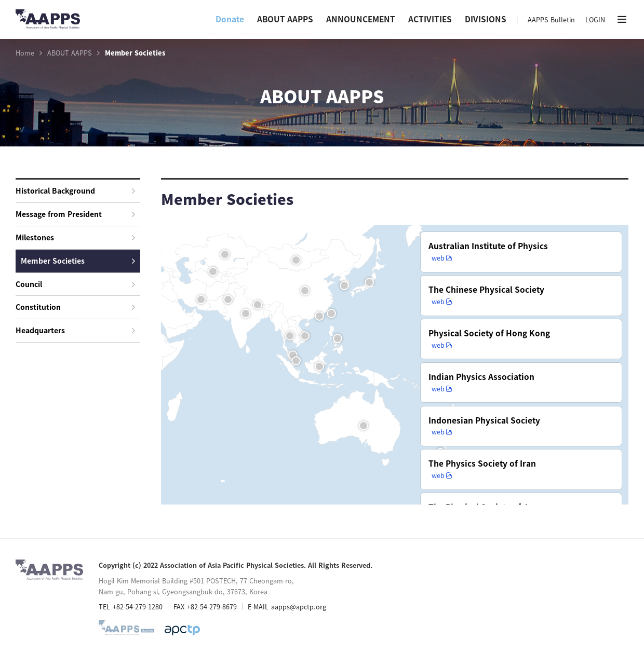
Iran (202, 301)
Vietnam (306, 337)
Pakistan (229, 301)
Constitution (75, 307)
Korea (345, 287)
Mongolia (297, 261)
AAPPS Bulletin (551, 19)
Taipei (332, 315)
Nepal (259, 306)
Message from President (75, 214)
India (247, 315)
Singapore (297, 362)
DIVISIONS (486, 19)
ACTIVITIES (430, 19)
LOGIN (595, 19)
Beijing (306, 292)
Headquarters (75, 330)
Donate (230, 19)
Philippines (339, 340)
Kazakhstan (226, 256)
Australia (365, 427)
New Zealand (441, 454)
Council (75, 284)
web (514, 272)
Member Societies (78, 261)
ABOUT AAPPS (285, 19)
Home (25, 53)
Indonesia (320, 368)
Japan (370, 284)
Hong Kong (320, 317)
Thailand (291, 337)
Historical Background (75, 190)
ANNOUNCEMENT (361, 19)
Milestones (75, 237)
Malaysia (294, 356)
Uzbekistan (214, 273)
